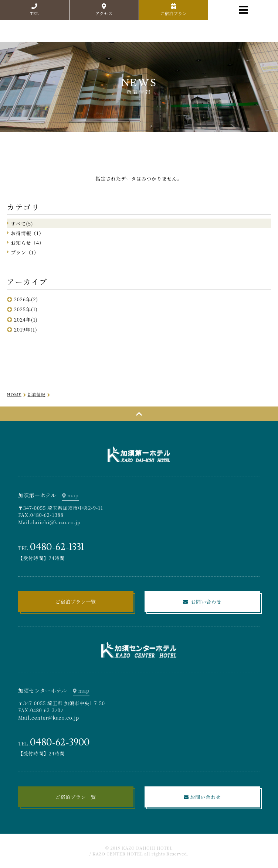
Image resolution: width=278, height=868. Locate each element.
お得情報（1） (27, 233)
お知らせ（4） (27, 243)
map (73, 495)
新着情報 (37, 394)
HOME (14, 394)
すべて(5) (22, 224)
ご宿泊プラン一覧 (76, 602)
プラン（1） (25, 252)
